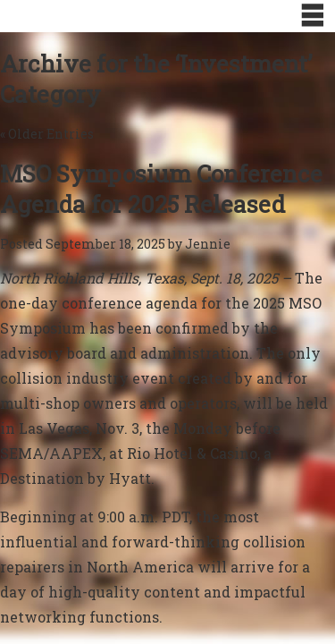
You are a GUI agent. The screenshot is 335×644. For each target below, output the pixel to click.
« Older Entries (47, 134)
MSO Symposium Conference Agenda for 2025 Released (161, 189)
